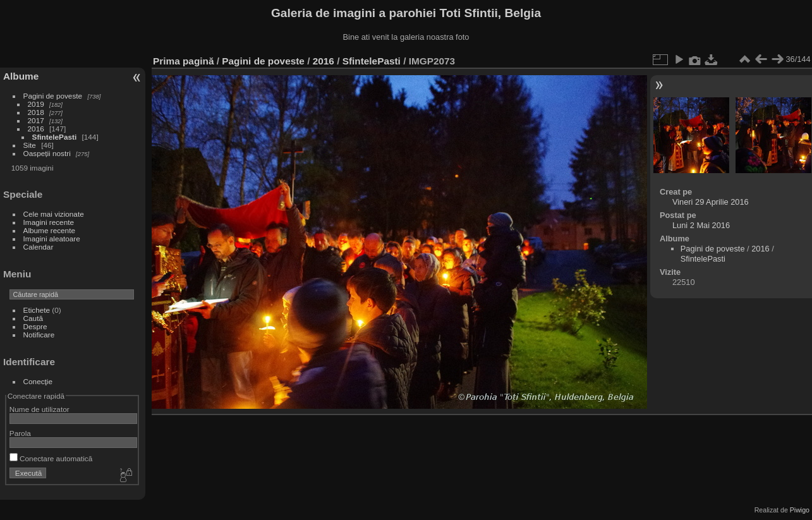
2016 (36, 129)
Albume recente (49, 230)
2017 (36, 120)
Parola (20, 433)
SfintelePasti (55, 137)
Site (30, 145)
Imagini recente (49, 222)
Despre (35, 326)
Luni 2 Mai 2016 (701, 225)
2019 (36, 104)
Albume (21, 76)
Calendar (39, 247)
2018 (36, 112)
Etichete (37, 310)
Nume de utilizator (39, 409)
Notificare (39, 335)
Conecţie (38, 381)
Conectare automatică (51, 458)
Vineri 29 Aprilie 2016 (711, 202)
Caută (33, 318)
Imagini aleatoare (52, 239)
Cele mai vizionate (54, 214)
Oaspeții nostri (47, 153)
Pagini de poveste (53, 96)
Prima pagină (183, 61)
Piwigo (800, 510)
